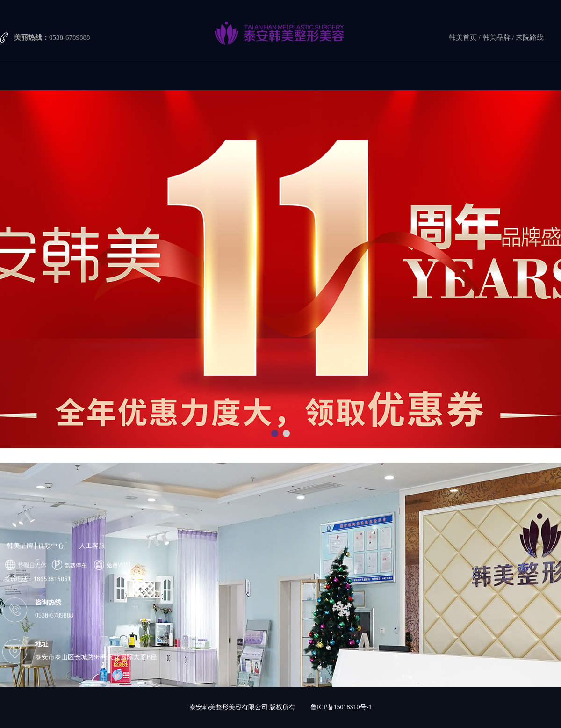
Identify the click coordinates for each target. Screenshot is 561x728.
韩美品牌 (496, 37)
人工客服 (92, 546)
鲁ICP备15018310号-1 (341, 707)
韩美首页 (463, 37)
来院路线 (530, 37)
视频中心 (51, 546)
